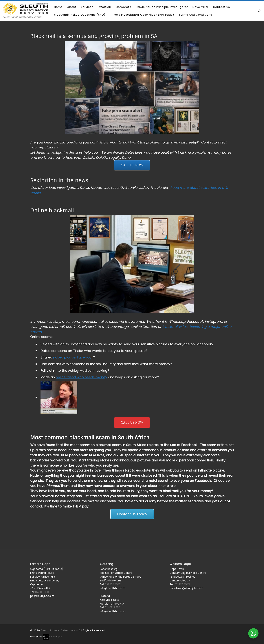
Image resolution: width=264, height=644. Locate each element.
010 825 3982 (110, 554)
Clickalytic (56, 606)
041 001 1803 (40, 562)
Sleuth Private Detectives (58, 600)
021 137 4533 (180, 554)
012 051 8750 (110, 577)
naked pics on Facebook (73, 357)
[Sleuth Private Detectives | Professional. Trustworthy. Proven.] (26, 8)
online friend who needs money (81, 377)
